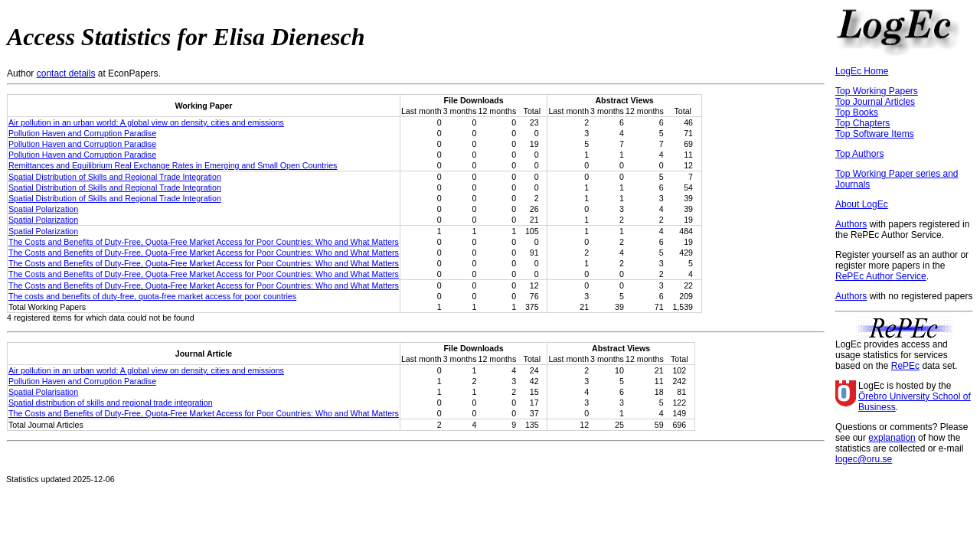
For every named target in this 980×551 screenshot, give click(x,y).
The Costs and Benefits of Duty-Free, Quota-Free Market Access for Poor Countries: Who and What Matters (204, 242)
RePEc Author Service (881, 276)
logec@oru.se (864, 459)
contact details (66, 73)
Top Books (857, 112)
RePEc (905, 366)
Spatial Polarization (43, 209)
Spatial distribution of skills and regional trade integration (111, 403)
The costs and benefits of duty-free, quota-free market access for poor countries (152, 296)
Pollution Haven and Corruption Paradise (82, 133)
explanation (892, 438)
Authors (851, 224)
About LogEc (862, 204)
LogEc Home (862, 71)
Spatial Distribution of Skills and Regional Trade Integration (115, 177)
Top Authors (859, 154)
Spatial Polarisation (43, 392)
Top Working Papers (877, 91)
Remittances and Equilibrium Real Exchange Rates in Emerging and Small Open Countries (173, 165)
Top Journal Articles (875, 102)
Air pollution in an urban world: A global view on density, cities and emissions (146, 122)
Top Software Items (875, 134)
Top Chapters (862, 123)
